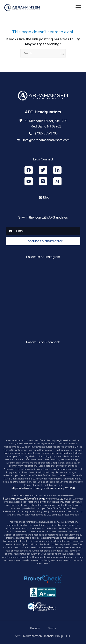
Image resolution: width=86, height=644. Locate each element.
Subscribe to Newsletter (43, 241)
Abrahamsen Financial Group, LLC (48, 636)
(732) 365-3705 (46, 133)
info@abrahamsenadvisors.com (46, 140)
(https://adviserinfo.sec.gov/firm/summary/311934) (43, 488)
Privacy (35, 628)
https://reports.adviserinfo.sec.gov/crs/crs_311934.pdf (37, 499)
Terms (52, 628)
